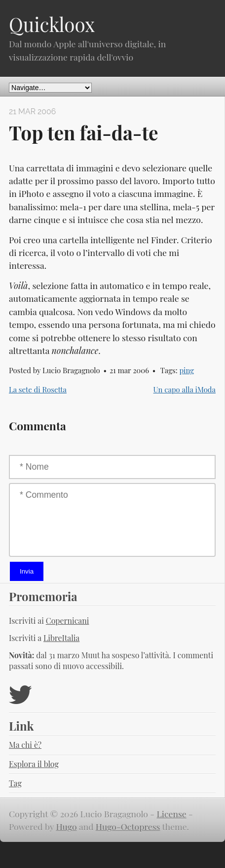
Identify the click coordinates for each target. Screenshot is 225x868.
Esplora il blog (34, 764)
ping (187, 370)
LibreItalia (61, 638)
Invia (27, 571)
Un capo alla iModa (185, 389)
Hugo (66, 826)
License (172, 814)
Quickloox (52, 24)
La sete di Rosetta (38, 389)
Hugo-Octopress (128, 826)
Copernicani (68, 621)
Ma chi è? (25, 745)
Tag (15, 783)
